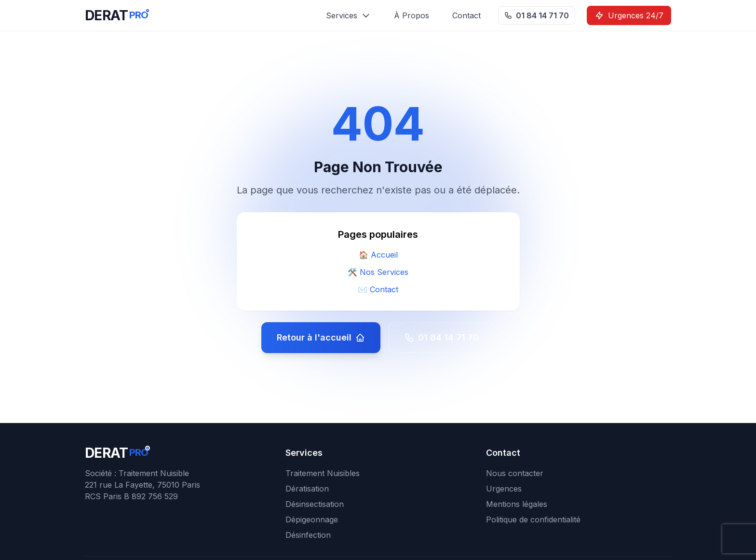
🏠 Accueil (378, 255)
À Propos (412, 15)
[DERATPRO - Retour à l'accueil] (117, 15)
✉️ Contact (378, 289)
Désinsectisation (315, 504)
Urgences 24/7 (629, 15)
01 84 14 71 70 (537, 15)
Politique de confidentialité (533, 519)
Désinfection (308, 535)
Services (348, 15)
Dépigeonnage (312, 519)
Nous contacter (515, 473)
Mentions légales (517, 504)
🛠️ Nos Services (378, 272)
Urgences (504, 489)
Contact (466, 15)
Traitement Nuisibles (323, 473)
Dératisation (307, 489)
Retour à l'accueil (321, 337)
